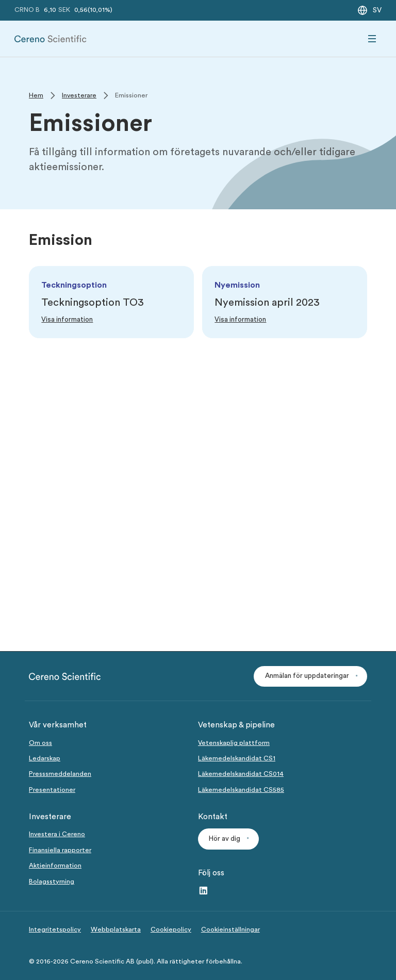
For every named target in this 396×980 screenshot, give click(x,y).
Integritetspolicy (55, 929)
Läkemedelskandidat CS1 (237, 758)
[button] (310, 676)
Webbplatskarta (116, 929)
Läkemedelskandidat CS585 (241, 790)
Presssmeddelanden (60, 774)
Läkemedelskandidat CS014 (241, 774)
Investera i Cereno (57, 834)
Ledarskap (45, 758)
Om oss (40, 743)
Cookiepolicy (171, 929)
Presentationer (52, 790)
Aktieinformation (55, 866)
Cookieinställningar (230, 929)
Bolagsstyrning (52, 882)
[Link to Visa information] (67, 320)
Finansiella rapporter (60, 850)
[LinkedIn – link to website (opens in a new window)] (203, 891)
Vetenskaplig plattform (234, 743)
